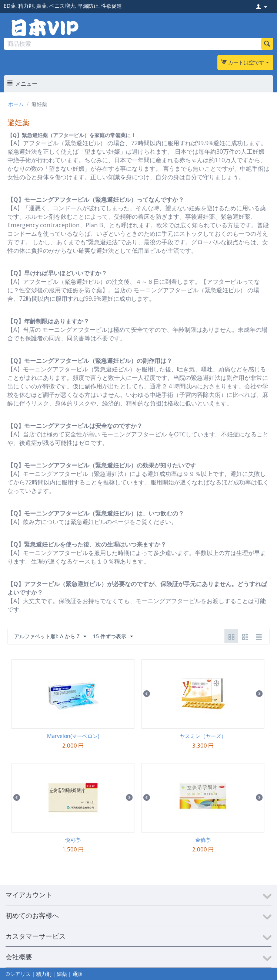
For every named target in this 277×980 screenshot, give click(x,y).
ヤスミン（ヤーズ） (203, 736)
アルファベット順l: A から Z (50, 637)
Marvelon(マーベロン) (73, 736)
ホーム (16, 104)
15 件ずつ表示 (113, 637)
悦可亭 (73, 840)
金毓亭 (203, 840)
